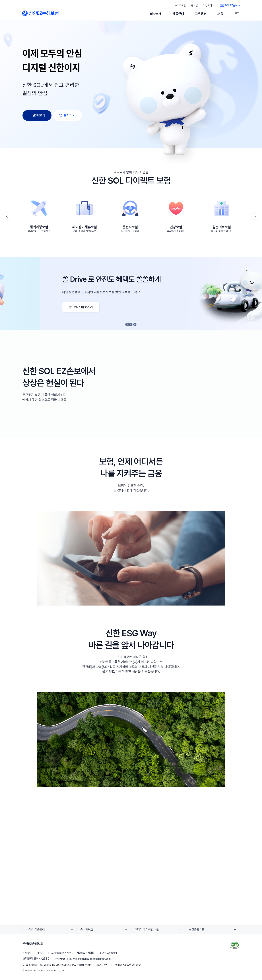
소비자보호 (88, 931)
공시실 (194, 5)
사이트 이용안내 (37, 931)
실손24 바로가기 (46, 307)
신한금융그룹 (198, 931)
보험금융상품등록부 (61, 953)
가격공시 (41, 953)
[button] (255, 216)
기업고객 (209, 5)
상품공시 (27, 953)
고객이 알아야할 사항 (148, 931)
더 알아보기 (37, 115)
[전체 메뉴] (237, 14)
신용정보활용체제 (109, 953)
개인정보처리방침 (85, 953)
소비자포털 (180, 5)
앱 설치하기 (67, 115)
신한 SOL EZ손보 (230, 5)
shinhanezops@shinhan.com (94, 959)
